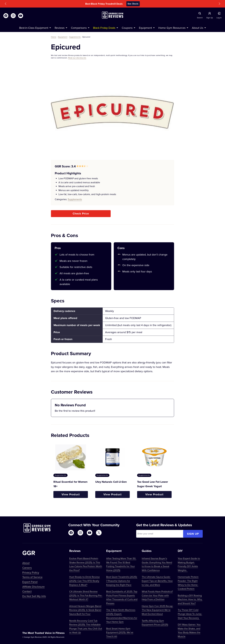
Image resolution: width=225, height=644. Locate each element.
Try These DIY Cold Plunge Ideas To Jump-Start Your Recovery (190, 614)
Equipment (63, 37)
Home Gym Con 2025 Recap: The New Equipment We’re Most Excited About (157, 610)
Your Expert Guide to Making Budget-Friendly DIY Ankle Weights (189, 564)
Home (54, 37)
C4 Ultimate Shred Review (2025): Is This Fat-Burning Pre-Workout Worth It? (86, 595)
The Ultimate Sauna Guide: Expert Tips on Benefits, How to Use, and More (157, 581)
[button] (6, 4)
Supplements (75, 37)
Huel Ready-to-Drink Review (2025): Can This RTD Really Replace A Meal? (84, 581)
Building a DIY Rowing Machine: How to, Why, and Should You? (190, 599)
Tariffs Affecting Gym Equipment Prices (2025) (155, 623)
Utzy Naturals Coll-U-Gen (111, 482)
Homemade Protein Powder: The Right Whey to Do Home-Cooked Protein (188, 583)
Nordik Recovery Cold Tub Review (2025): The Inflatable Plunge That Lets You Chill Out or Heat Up (86, 627)
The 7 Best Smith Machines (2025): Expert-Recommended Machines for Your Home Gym (122, 616)
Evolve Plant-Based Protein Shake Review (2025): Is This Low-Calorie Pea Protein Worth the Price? (86, 564)
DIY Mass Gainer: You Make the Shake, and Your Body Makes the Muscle (189, 630)
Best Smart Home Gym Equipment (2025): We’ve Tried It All (120, 632)
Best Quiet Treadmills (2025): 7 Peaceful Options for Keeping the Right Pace (122, 581)
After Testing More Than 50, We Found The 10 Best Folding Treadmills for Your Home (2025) (121, 564)
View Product (71, 494)
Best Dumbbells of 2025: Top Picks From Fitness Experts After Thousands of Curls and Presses (122, 597)
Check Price (81, 214)
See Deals (133, 4)
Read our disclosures (77, 58)
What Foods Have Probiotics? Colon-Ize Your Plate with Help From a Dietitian (157, 595)
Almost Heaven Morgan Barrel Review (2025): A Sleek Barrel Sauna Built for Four (85, 610)
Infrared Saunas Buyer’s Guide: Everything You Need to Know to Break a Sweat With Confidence (157, 564)
